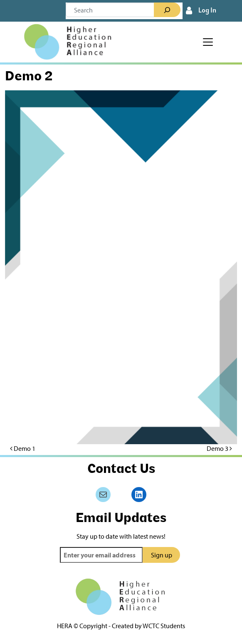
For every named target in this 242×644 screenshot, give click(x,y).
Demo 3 (219, 448)
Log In (207, 11)
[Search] (167, 10)
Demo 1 (23, 448)
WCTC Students (164, 626)
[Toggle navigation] (208, 42)
